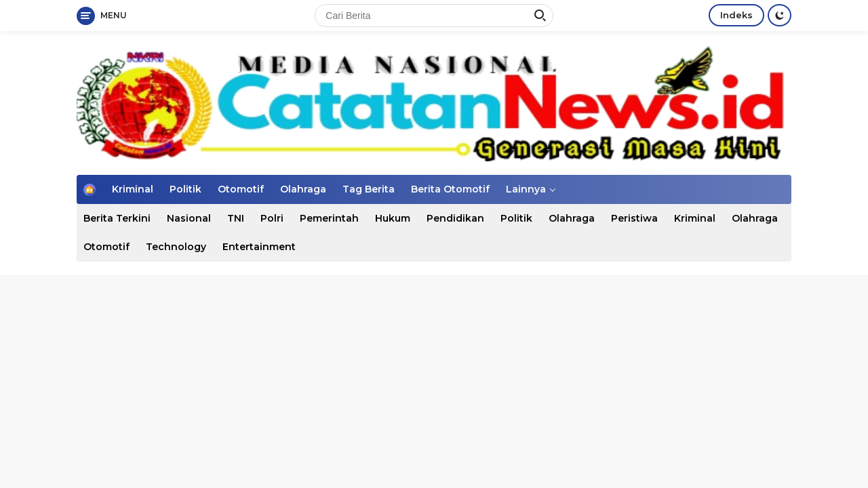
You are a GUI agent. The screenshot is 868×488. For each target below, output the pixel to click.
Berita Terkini (117, 218)
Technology (176, 247)
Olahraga (303, 189)
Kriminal (133, 189)
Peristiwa (634, 218)
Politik (185, 189)
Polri (272, 218)
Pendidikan (455, 218)
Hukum (393, 218)
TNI (236, 218)
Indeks (736, 15)
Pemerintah (329, 218)
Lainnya (526, 189)
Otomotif (241, 189)
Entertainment (259, 247)
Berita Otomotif (450, 189)
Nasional (189, 218)
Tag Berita (369, 189)
